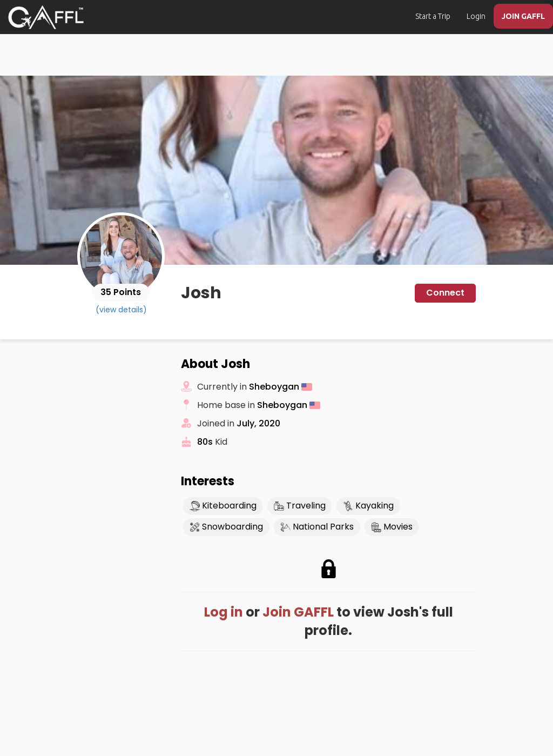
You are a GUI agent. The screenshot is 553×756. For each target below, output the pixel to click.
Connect (445, 293)
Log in (224, 612)
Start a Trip (433, 16)
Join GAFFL (298, 612)
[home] (46, 17)
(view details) (121, 310)
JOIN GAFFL (523, 16)
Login (476, 16)
